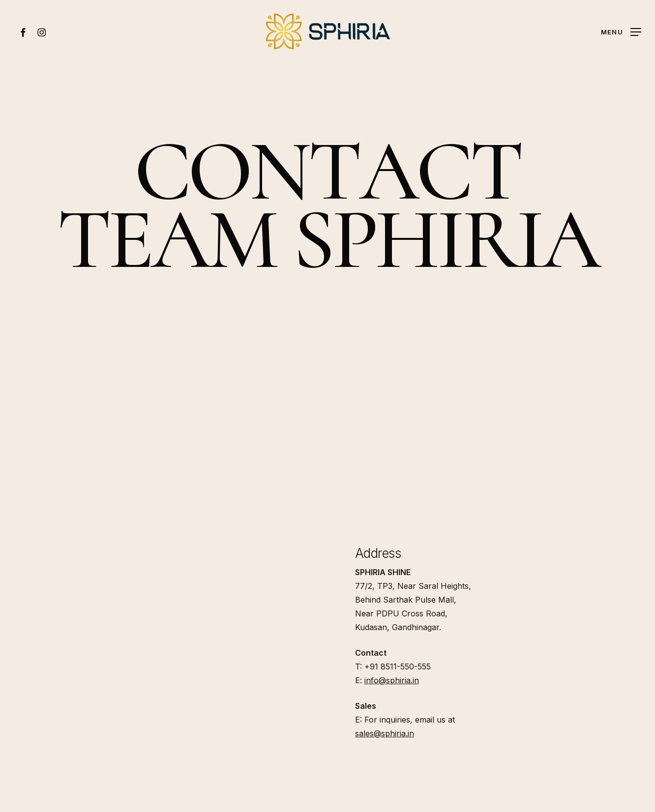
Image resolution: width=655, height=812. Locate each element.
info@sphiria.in (392, 680)
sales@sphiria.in (385, 733)
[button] (621, 32)
